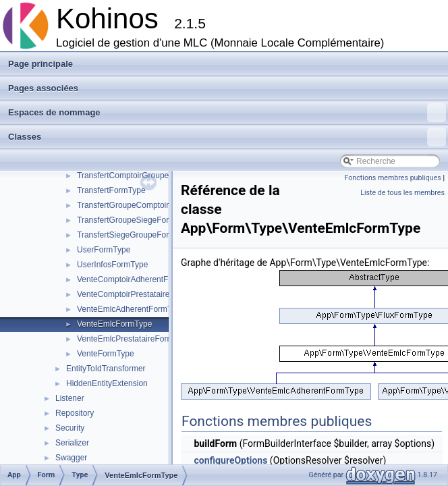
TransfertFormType (111, 190)
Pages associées (43, 88)
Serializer (72, 443)
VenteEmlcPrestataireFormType (134, 339)
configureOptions (230, 460)
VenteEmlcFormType (114, 324)
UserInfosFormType (112, 265)
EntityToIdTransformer (106, 369)
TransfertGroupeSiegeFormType (135, 220)
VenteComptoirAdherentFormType (138, 279)
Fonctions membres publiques (393, 178)
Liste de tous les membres (402, 193)
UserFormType (104, 250)
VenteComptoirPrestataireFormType (141, 294)
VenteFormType (106, 354)
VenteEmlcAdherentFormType (131, 309)
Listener (70, 398)
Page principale (40, 64)
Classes (227, 137)
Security (70, 428)
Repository (75, 413)
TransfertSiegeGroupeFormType (135, 235)
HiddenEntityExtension (107, 383)
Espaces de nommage (227, 113)
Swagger (71, 458)
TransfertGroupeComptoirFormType (141, 205)
